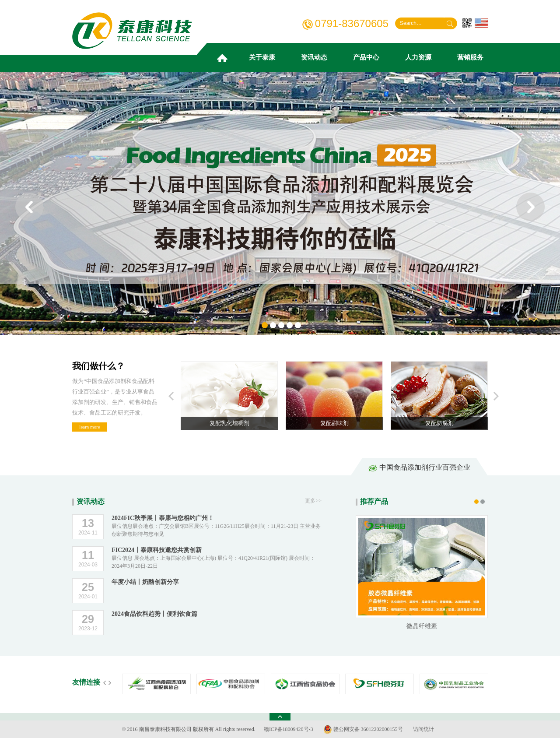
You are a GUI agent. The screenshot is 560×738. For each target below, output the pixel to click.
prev (30, 207)
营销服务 (470, 57)
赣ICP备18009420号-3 (289, 729)
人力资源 (418, 57)
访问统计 (423, 729)
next (530, 207)
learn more (89, 427)
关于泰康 (262, 57)
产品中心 (366, 57)
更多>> (313, 501)
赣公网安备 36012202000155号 (363, 729)
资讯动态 (314, 57)
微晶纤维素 (422, 626)
